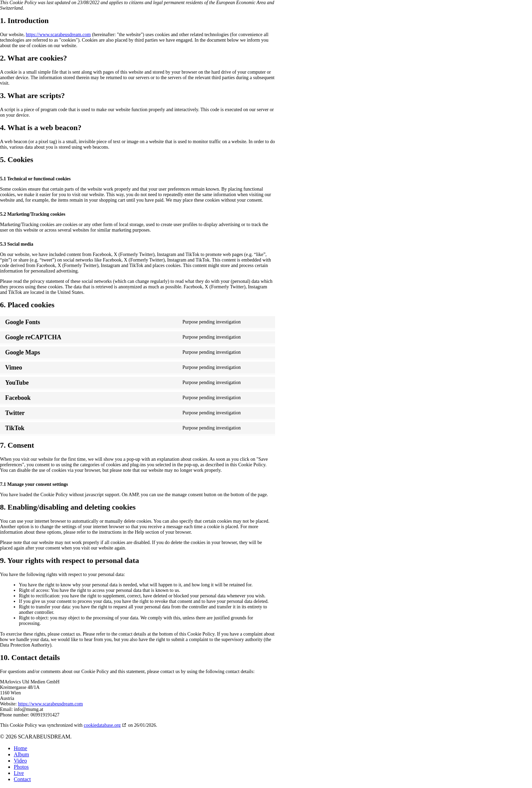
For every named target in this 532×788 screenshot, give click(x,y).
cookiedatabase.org (102, 725)
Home (20, 748)
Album (21, 754)
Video (20, 761)
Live (19, 773)
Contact (22, 779)
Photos (21, 767)
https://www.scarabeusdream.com (58, 35)
